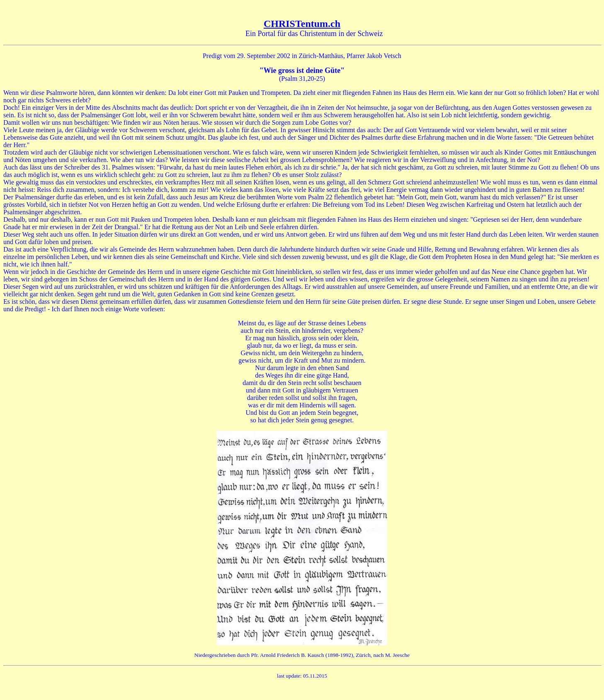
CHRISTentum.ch (302, 24)
